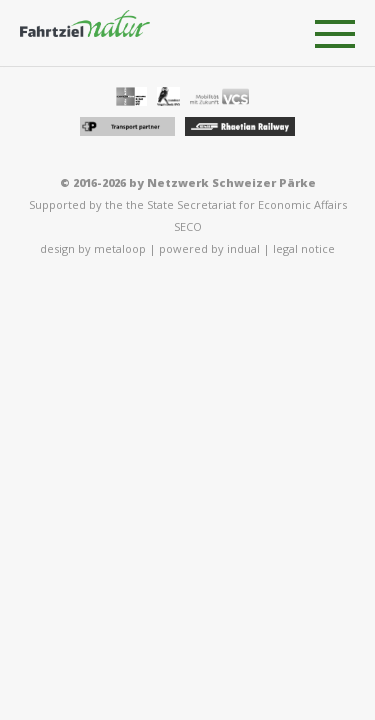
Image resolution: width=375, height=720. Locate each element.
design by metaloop (93, 248)
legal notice (304, 248)
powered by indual (209, 248)
